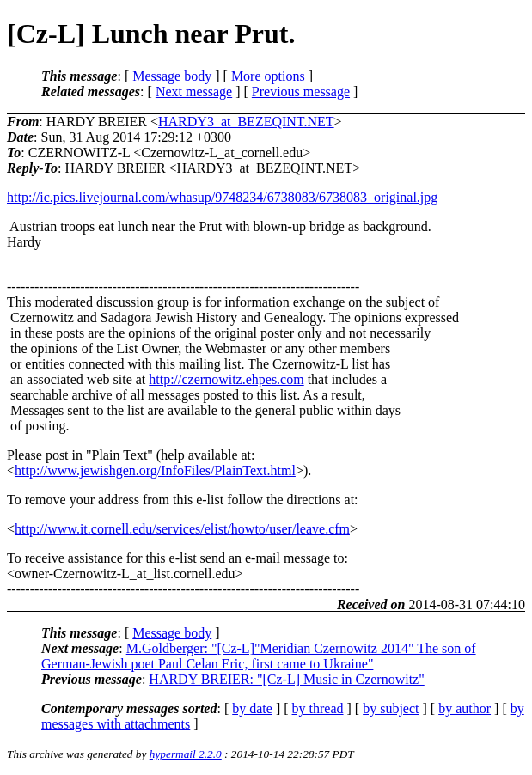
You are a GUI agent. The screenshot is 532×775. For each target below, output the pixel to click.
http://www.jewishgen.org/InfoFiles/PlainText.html (155, 470)
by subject (391, 708)
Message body (172, 76)
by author (465, 708)
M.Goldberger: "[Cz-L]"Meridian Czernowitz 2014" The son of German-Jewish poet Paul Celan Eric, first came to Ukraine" (259, 656)
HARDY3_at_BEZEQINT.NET (246, 122)
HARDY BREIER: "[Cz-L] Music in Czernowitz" (286, 679)
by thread (318, 708)
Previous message (301, 92)
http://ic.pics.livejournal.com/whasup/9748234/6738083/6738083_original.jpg (222, 197)
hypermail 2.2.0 (186, 754)
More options (268, 76)
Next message (194, 92)
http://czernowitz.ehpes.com (226, 379)
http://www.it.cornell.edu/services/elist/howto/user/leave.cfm (182, 529)
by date (252, 708)
